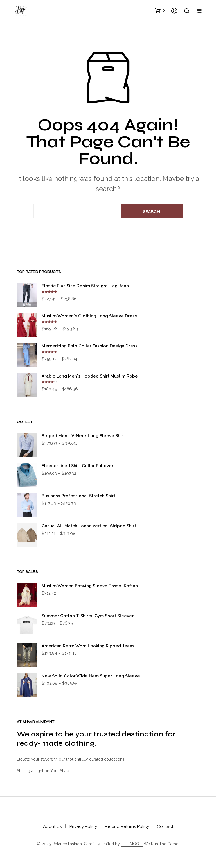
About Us (52, 826)
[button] (160, 10)
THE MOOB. (132, 844)
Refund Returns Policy (127, 826)
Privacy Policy (83, 826)
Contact (165, 826)
